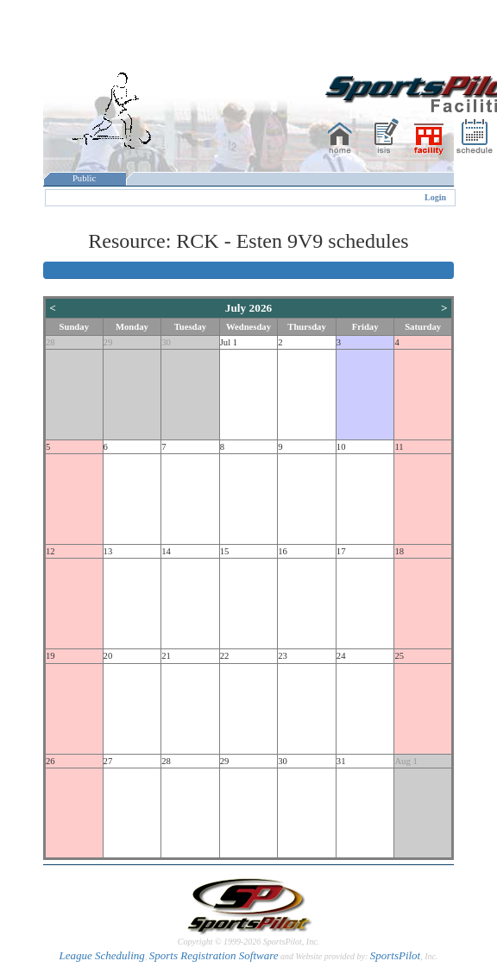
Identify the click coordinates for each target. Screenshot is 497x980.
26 (50, 761)
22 (225, 656)
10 (341, 447)
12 (50, 551)
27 (108, 761)
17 (341, 551)
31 (341, 761)
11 (399, 447)
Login (435, 197)
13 (108, 551)
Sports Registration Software (214, 955)
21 (166, 656)
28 (50, 342)
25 (399, 656)
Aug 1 (406, 761)
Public (85, 178)
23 (283, 656)
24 (341, 656)
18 (399, 551)
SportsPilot (396, 955)
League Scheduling (101, 955)
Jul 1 (229, 342)
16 (283, 551)
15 (225, 551)
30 (166, 342)
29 (108, 342)
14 (166, 551)
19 (50, 656)
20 (108, 656)
